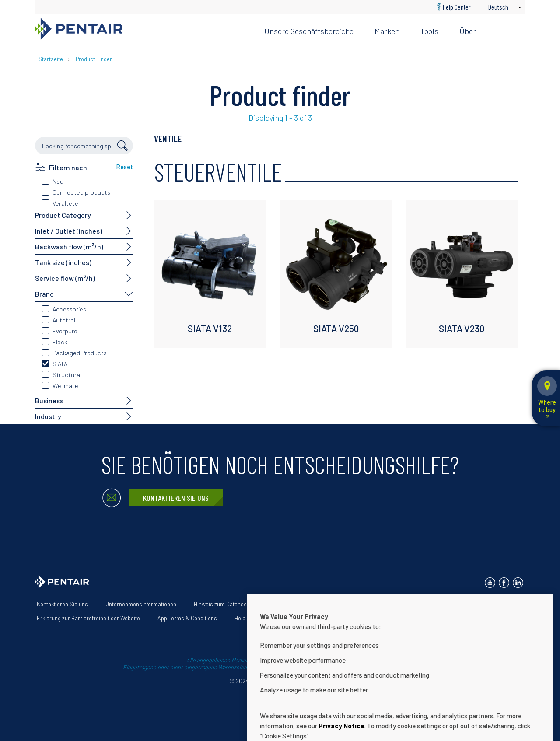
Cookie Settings (300, 618)
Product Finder (94, 59)
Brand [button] (44, 294)
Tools (429, 31)
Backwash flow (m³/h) (69, 246)
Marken (387, 31)
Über (468, 31)
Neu (58, 181)
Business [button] (49, 400)
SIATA (60, 364)
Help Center (457, 7)
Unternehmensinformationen (141, 604)
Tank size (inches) (63, 262)
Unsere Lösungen (409, 604)
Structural (67, 375)
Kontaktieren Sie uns (176, 498)
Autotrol (64, 320)
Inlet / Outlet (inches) (68, 231)
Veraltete (65, 203)
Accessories (69, 309)
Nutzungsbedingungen (302, 604)
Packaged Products (80, 353)
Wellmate (65, 386)
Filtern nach (68, 167)
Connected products (81, 192)
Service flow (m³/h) (65, 278)
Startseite (51, 59)
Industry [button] (48, 416)
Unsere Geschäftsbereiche (309, 31)
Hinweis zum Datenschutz (226, 604)
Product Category (63, 215)
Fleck (60, 342)
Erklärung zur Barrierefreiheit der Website (88, 618)
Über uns (359, 604)
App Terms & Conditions (187, 618)
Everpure (65, 331)
